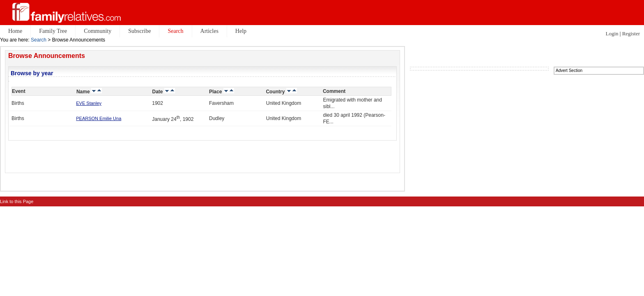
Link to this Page (17, 201)
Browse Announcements (47, 56)
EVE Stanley (89, 103)
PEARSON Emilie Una (99, 118)
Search (39, 40)
